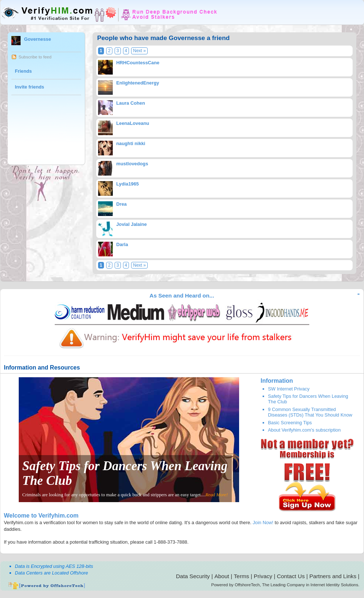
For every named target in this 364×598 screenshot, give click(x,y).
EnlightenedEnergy (138, 83)
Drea (122, 204)
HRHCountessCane (138, 63)
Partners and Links (333, 576)
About (222, 576)
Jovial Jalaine (132, 224)
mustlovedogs (132, 164)
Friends (24, 71)
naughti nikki (131, 143)
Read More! (217, 495)
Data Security (193, 576)
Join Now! (263, 523)
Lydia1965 (128, 184)
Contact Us (291, 576)
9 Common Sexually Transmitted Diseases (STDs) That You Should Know (310, 412)
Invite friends (30, 87)
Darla (122, 244)
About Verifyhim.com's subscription (304, 430)
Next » (139, 51)
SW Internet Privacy (289, 389)
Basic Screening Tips (290, 423)
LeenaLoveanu (133, 123)
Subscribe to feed (35, 57)
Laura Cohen (131, 103)
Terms (241, 576)
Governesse (38, 39)
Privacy (263, 576)
